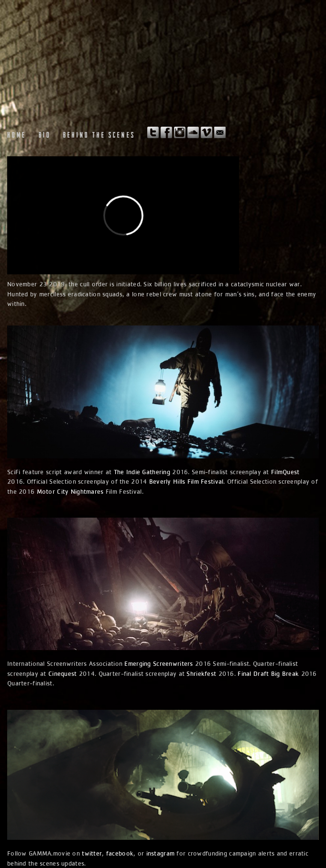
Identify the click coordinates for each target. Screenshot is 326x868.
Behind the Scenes (99, 136)
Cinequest (63, 673)
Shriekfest (201, 673)
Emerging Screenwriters (158, 663)
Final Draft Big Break (268, 673)
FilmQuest (285, 472)
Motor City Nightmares (70, 491)
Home (17, 136)
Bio (45, 136)
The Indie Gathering (142, 472)
